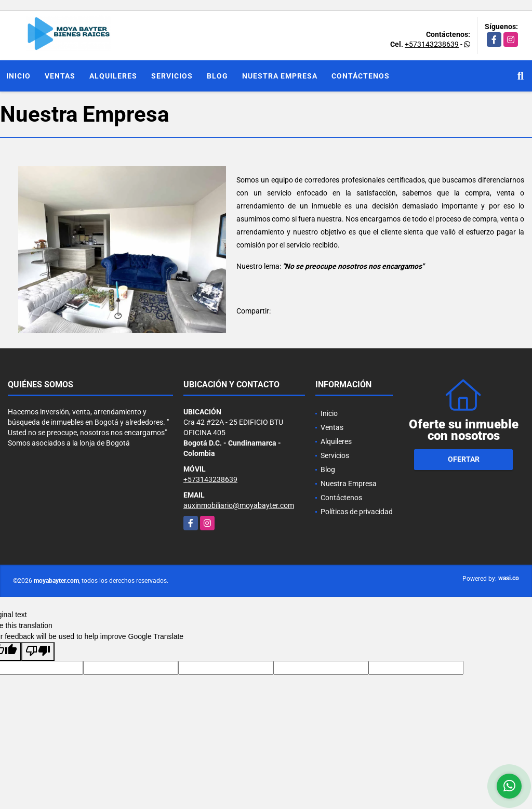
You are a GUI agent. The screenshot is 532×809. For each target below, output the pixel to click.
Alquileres (113, 76)
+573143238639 (432, 44)
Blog (217, 76)
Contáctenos (361, 76)
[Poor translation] (38, 651)
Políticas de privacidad (357, 512)
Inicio (18, 76)
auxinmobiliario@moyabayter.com (239, 505)
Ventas (60, 76)
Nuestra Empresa (280, 76)
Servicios (172, 76)
